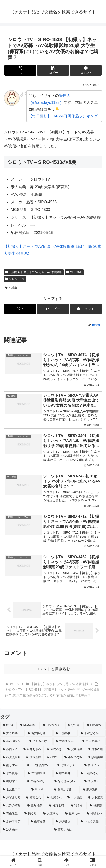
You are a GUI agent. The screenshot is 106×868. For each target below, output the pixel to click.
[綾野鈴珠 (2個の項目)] (66, 774)
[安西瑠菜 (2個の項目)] (75, 749)
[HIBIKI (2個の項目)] (40, 790)
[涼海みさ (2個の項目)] (66, 822)
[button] (53, 70)
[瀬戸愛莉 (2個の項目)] (93, 790)
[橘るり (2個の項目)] (31, 814)
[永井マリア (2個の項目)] (14, 822)
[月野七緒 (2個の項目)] (57, 806)
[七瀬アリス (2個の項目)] (68, 765)
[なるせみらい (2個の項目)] (67, 781)
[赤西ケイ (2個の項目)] (10, 749)
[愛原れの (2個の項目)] (73, 814)
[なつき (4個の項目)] (74, 725)
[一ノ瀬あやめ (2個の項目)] (39, 765)
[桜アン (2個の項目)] (53, 757)
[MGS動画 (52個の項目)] (29, 725)
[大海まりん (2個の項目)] (66, 741)
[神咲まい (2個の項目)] (95, 814)
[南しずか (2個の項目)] (12, 765)
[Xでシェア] (20, 70)
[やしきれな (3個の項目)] (40, 741)
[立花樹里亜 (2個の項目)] (39, 774)
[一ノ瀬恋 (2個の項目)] (75, 798)
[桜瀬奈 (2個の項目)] (97, 806)
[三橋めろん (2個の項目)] (92, 774)
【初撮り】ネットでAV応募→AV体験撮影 (34, 272)
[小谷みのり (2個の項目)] (38, 781)
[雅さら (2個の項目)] (78, 806)
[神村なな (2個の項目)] (34, 798)
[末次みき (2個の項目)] (54, 749)
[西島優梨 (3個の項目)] (95, 725)
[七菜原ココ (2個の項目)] (14, 790)
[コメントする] (86, 70)
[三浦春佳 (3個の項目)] (66, 733)
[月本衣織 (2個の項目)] (96, 749)
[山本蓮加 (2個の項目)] (40, 822)
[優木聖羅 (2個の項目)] (34, 757)
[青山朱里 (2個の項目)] (11, 814)
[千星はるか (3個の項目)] (92, 733)
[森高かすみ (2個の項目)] (66, 790)
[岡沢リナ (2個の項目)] (94, 781)
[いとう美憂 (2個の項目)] (92, 822)
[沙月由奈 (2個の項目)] (26, 830)
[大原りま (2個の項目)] (51, 814)
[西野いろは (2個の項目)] (79, 830)
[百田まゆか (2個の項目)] (93, 741)
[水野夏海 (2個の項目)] (13, 774)
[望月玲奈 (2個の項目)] (35, 806)
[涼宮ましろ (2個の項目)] (12, 798)
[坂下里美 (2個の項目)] (96, 798)
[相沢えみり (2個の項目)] (12, 757)
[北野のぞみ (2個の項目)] (12, 806)
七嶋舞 (11, 288)
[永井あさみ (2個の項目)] (32, 749)
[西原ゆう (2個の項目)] (94, 765)
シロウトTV (15, 279)
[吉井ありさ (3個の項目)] (39, 733)
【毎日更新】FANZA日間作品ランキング (63, 116)
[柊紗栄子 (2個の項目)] (12, 781)
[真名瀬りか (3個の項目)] (13, 741)
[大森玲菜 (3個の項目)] (13, 733)
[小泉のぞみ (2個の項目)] (74, 757)
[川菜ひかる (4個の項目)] (53, 725)
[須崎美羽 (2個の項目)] (96, 757)
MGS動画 (74, 272)
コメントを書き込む (53, 669)
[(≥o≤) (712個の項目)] (9, 725)
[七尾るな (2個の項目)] (54, 798)
